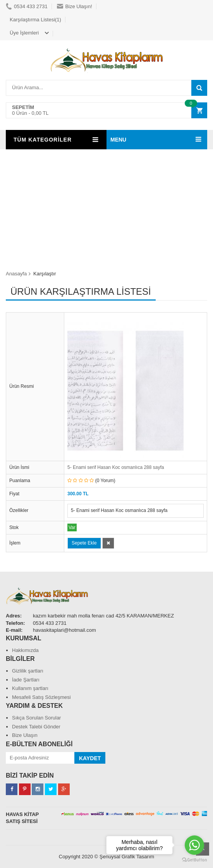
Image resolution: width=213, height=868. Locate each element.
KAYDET (90, 758)
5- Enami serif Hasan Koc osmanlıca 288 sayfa (116, 467)
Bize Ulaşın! (74, 6)
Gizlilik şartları (28, 671)
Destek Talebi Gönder (36, 727)
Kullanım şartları (30, 688)
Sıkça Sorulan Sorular (36, 718)
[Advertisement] (106, 207)
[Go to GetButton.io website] (194, 860)
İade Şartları (26, 680)
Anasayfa (16, 274)
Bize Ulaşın (25, 735)
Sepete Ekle (84, 543)
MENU (118, 140)
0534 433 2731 (27, 6)
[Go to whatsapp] (194, 845)
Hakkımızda (25, 650)
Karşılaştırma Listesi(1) (35, 20)
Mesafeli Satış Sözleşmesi (41, 697)
